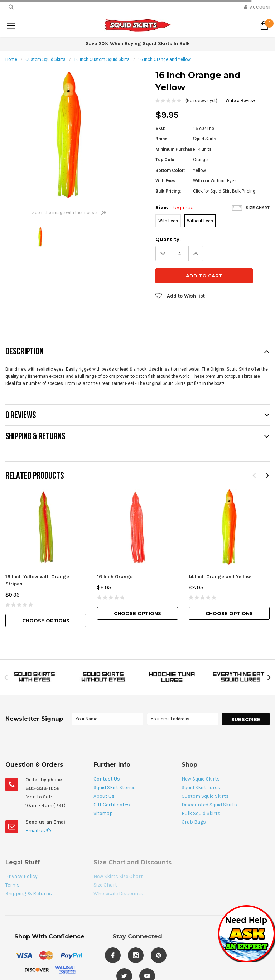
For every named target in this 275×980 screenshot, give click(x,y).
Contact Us (107, 757)
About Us (104, 774)
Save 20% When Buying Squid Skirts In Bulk (138, 44)
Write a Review (240, 101)
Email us (38, 808)
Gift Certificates (112, 783)
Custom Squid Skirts (45, 59)
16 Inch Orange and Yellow (164, 59)
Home (11, 59)
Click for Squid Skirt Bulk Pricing (224, 191)
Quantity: (168, 239)
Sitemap (103, 791)
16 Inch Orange (115, 554)
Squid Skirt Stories (115, 765)
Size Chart (258, 208)
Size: (175, 207)
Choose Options (46, 598)
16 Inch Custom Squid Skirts (102, 59)
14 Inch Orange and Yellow (220, 554)
